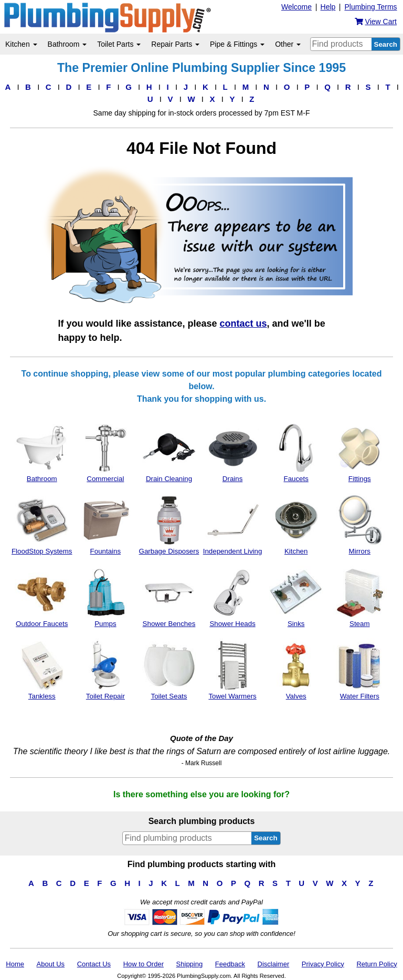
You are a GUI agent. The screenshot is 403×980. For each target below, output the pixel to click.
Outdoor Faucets (42, 597)
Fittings (360, 452)
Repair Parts (175, 44)
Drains (233, 452)
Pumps (105, 597)
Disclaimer (274, 964)
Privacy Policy (323, 964)
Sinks (296, 597)
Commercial (105, 452)
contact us (243, 324)
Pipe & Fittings (237, 44)
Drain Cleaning (169, 452)
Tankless (42, 669)
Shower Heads (233, 597)
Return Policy (377, 964)
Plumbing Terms (370, 7)
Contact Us (94, 964)
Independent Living (233, 524)
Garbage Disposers (169, 524)
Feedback (230, 964)
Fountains (105, 524)
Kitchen (21, 44)
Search (386, 44)
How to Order (144, 964)
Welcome (296, 7)
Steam (360, 597)
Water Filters (360, 669)
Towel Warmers (233, 669)
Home (15, 964)
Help (328, 7)
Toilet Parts (119, 44)
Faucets (296, 452)
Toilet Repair (105, 669)
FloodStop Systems (42, 524)
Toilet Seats (169, 669)
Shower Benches (169, 597)
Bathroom (67, 44)
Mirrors (360, 524)
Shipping (190, 964)
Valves (296, 669)
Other (288, 44)
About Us (51, 964)
